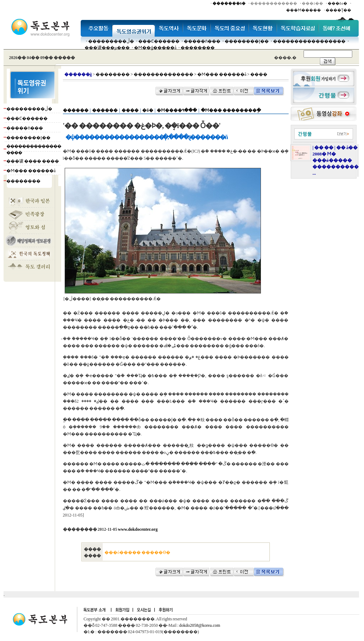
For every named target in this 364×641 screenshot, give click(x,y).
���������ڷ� (111, 41)
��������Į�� (247, 41)
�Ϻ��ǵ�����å (155, 48)
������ (76, 110)
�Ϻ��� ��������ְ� (231, 110)
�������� (198, 48)
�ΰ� (148, 110)
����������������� (309, 41)
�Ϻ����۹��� (177, 110)
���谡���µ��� (107, 48)
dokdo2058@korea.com (200, 625)
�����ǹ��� (202, 41)
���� (130, 110)
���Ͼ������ (159, 41)
